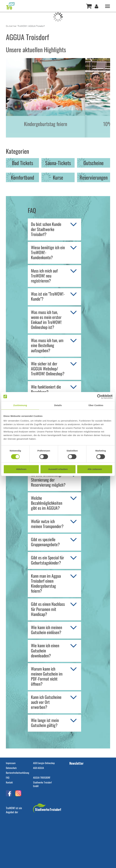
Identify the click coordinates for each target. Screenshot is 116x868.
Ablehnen (21, 469)
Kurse (58, 177)
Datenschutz (11, 768)
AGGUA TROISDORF (42, 778)
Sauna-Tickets (58, 163)
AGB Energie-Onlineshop (44, 763)
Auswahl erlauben (58, 469)
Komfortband (23, 177)
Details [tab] (58, 405)
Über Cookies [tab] (96, 405)
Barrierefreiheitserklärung (18, 773)
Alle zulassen (95, 469)
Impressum (11, 763)
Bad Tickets (23, 163)
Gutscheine (93, 163)
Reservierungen (94, 177)
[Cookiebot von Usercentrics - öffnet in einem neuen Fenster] (99, 397)
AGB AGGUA (39, 768)
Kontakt (9, 782)
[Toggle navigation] (108, 6)
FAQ (8, 778)
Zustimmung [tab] (20, 405)
